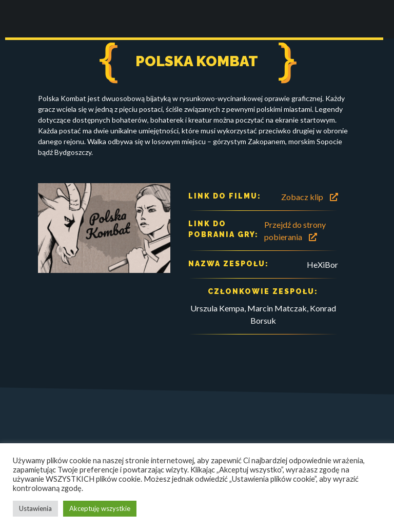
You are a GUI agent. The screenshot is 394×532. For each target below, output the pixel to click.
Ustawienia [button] (35, 508)
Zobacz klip (310, 197)
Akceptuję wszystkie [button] (100, 508)
